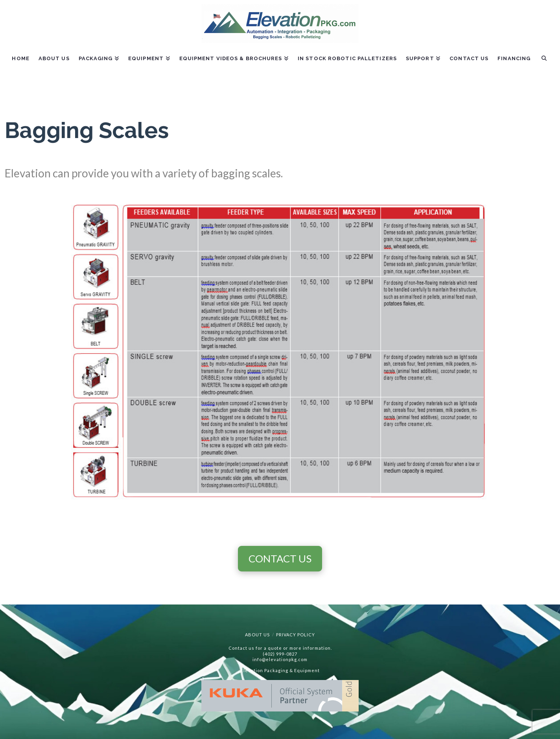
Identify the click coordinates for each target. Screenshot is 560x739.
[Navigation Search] (544, 64)
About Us (257, 635)
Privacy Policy (296, 635)
